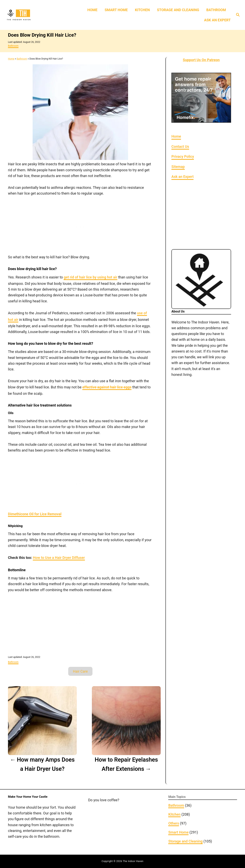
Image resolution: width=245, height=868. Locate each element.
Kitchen (174, 814)
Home (11, 59)
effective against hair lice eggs (107, 387)
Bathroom (13, 46)
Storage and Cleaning (185, 841)
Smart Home (178, 832)
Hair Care (80, 671)
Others (174, 823)
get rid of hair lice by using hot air (90, 277)
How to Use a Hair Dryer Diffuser (59, 558)
